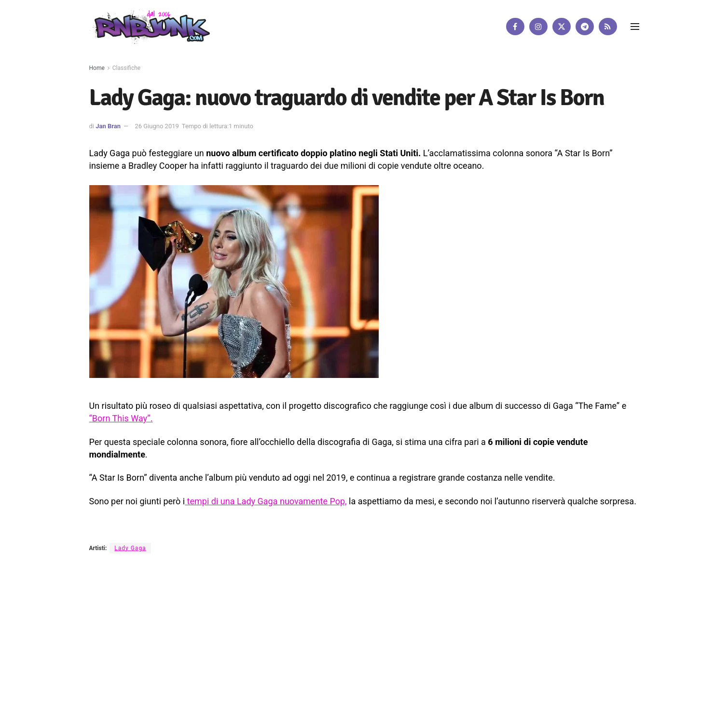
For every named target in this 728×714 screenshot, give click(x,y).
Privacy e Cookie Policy (336, 650)
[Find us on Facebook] (515, 27)
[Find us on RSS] (608, 27)
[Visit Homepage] (150, 26)
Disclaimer (279, 650)
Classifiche (126, 68)
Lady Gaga (130, 548)
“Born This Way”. (121, 418)
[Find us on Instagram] (538, 27)
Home (97, 68)
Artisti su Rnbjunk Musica (220, 650)
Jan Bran (108, 126)
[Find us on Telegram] (585, 27)
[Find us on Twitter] (562, 27)
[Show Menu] (635, 27)
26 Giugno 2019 (157, 126)
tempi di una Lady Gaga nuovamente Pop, (266, 501)
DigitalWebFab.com (114, 682)
